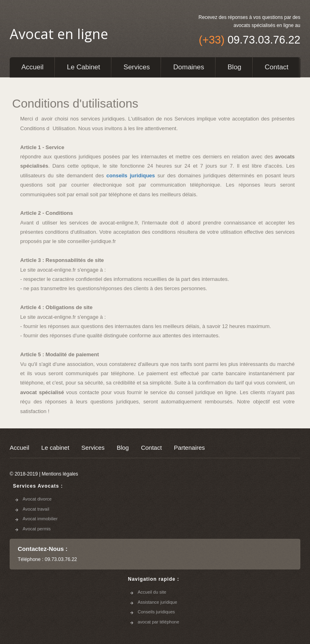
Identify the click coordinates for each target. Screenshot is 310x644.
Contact (277, 67)
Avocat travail (36, 509)
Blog (235, 67)
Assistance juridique (157, 602)
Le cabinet (84, 67)
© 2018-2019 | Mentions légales (44, 474)
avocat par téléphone (158, 622)
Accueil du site (152, 592)
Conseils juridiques (156, 612)
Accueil (32, 67)
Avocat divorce (37, 499)
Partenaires (190, 448)
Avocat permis (37, 529)
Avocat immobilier (40, 519)
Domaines (189, 67)
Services (137, 67)
